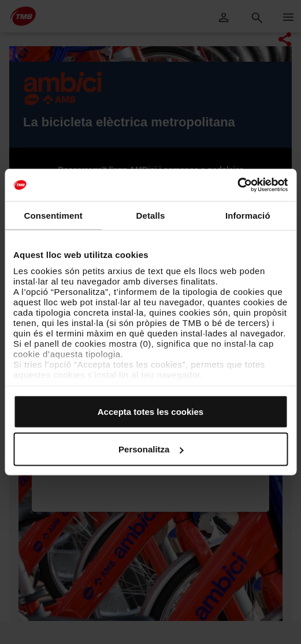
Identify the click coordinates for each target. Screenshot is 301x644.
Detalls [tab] (151, 215)
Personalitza (151, 449)
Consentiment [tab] (53, 215)
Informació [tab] (248, 215)
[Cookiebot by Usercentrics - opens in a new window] (237, 185)
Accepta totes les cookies (150, 411)
